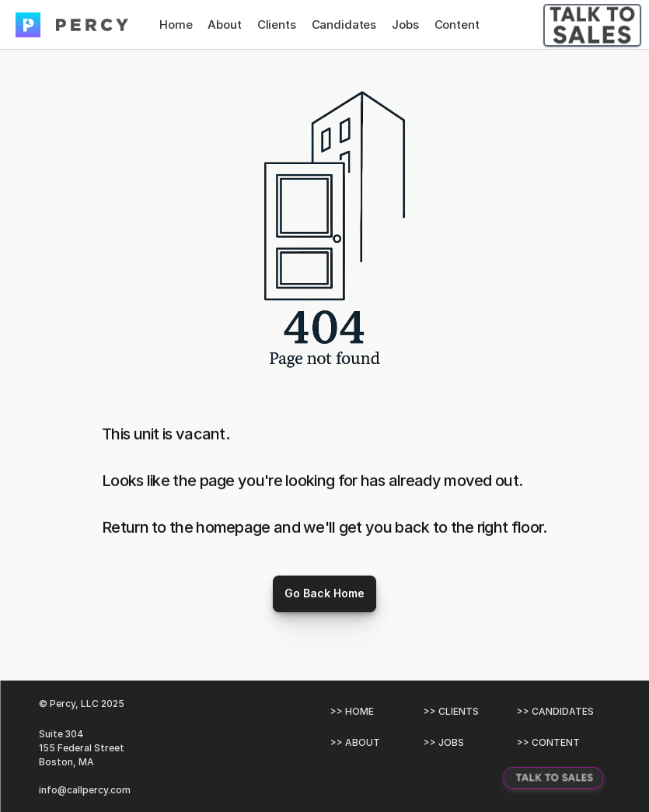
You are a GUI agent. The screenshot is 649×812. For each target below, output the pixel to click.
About (224, 24)
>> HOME (352, 711)
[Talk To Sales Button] (592, 25)
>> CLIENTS (451, 711)
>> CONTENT (548, 742)
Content (457, 24)
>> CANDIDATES (555, 711)
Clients (277, 24)
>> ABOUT (355, 742)
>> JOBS (444, 742)
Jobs (405, 24)
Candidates (344, 24)
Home (176, 24)
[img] (28, 25)
